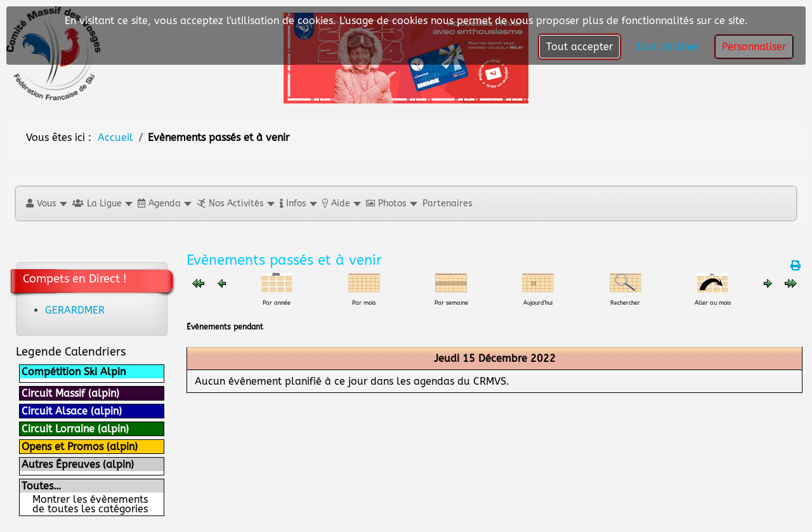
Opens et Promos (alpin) (80, 447)
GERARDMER (75, 310)
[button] (46, 203)
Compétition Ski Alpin (74, 372)
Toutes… (41, 486)
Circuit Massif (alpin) (70, 393)
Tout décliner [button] (667, 47)
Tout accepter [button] (580, 47)
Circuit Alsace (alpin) (72, 411)
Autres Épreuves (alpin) (78, 464)
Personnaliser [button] (754, 47)
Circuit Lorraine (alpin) (75, 429)
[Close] (614, 213)
